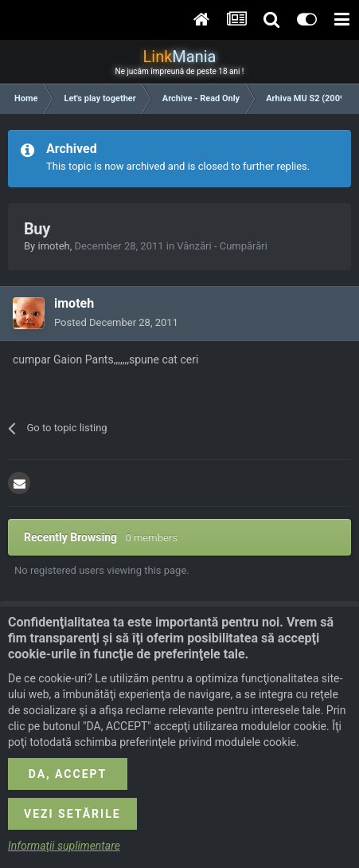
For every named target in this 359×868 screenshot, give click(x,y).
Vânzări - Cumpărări (222, 246)
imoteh (53, 246)
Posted (116, 322)
